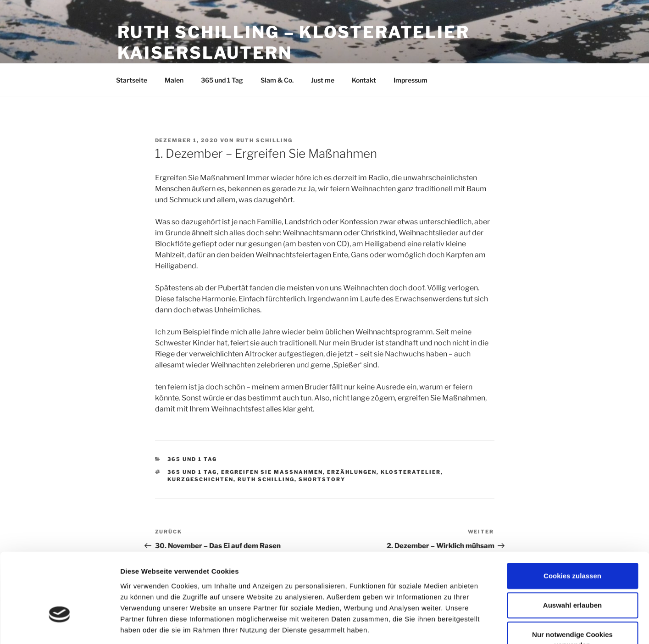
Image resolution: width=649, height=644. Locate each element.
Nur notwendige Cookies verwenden (572, 579)
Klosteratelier (411, 472)
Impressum (410, 80)
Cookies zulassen (572, 515)
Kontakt (364, 80)
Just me (323, 80)
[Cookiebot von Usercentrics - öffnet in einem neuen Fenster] (59, 626)
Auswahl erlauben (572, 544)
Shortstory (322, 479)
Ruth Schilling (265, 140)
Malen (174, 80)
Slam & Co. (277, 80)
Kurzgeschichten (200, 479)
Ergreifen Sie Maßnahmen (272, 472)
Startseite (132, 80)
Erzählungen (352, 472)
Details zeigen (488, 626)
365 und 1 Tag (222, 80)
